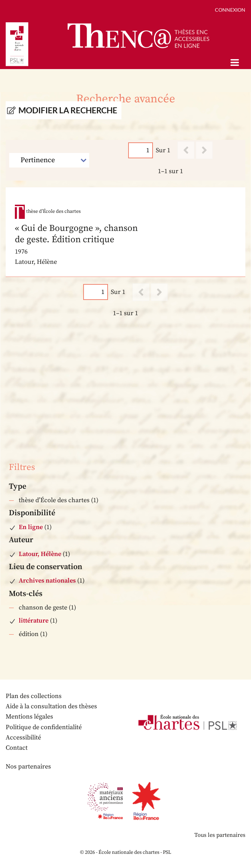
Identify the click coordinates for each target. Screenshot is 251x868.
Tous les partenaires (220, 835)
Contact (17, 748)
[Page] (141, 150)
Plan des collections (34, 696)
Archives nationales (47, 581)
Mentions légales (29, 717)
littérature (34, 621)
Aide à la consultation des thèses (51, 706)
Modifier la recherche (68, 110)
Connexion (230, 10)
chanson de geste (43, 608)
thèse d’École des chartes (54, 500)
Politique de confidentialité (44, 727)
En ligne (31, 527)
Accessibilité (23, 737)
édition (29, 634)
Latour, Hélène (40, 554)
